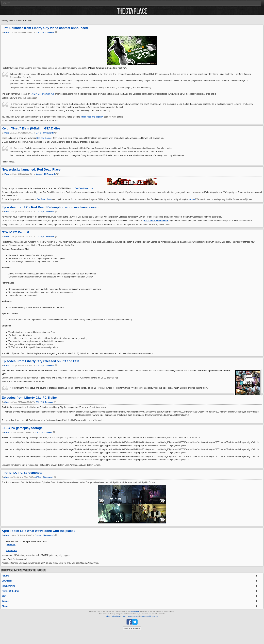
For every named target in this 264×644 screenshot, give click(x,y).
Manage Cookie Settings (149, 616)
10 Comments (50, 174)
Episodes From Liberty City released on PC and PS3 (40, 361)
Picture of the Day (10, 591)
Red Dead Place (44, 199)
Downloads (7, 581)
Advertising (116, 616)
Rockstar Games (44, 138)
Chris (7, 32)
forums (192, 199)
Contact (5, 601)
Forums (5, 576)
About (5, 606)
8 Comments (48, 133)
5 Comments (48, 477)
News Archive (8, 586)
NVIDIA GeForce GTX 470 (43, 94)
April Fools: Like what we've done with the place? (38, 531)
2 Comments (49, 32)
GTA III (38, 133)
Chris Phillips (135, 611)
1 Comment (48, 402)
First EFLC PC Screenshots (22, 473)
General (39, 174)
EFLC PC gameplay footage (22, 428)
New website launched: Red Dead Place (31, 169)
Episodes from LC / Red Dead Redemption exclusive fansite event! (51, 207)
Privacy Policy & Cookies (130, 616)
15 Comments (49, 535)
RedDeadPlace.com (84, 188)
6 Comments (49, 212)
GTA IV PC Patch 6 (15, 232)
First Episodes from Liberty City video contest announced (45, 28)
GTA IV (39, 32)
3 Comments (49, 366)
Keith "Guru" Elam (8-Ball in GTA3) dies (31, 128)
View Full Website (132, 628)
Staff (4, 596)
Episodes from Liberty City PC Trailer (29, 398)
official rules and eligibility (92, 117)
